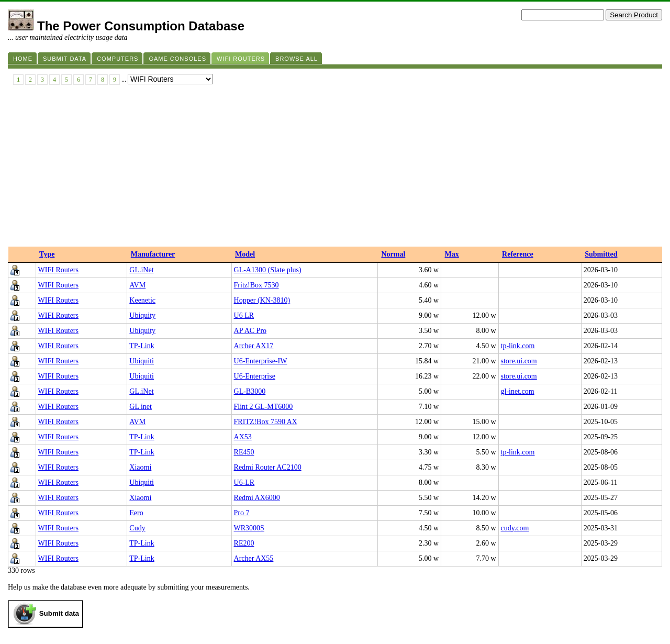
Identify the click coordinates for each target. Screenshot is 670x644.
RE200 (244, 543)
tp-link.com (518, 346)
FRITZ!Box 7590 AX (266, 422)
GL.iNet (141, 270)
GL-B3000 (250, 391)
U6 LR (244, 315)
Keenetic (142, 300)
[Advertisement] (335, 168)
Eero (136, 513)
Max (452, 254)
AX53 (243, 437)
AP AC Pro (250, 331)
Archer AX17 (254, 346)
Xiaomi (140, 467)
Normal (393, 254)
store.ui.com (519, 361)
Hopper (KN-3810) (262, 300)
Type (47, 254)
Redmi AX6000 (257, 498)
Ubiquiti (142, 361)
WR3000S (249, 528)
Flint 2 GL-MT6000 (264, 407)
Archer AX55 (254, 558)
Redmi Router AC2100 (268, 467)
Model (245, 254)
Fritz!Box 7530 (256, 285)
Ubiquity (142, 315)
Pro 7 (242, 513)
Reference (518, 254)
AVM (137, 285)
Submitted (601, 254)
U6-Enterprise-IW (261, 361)
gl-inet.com (518, 391)
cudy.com (515, 528)
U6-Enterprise (255, 376)
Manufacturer (153, 254)
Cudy (137, 528)
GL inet (141, 407)
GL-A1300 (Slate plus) (268, 270)
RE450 (244, 452)
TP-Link (142, 346)
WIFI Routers (58, 270)
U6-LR (244, 482)
